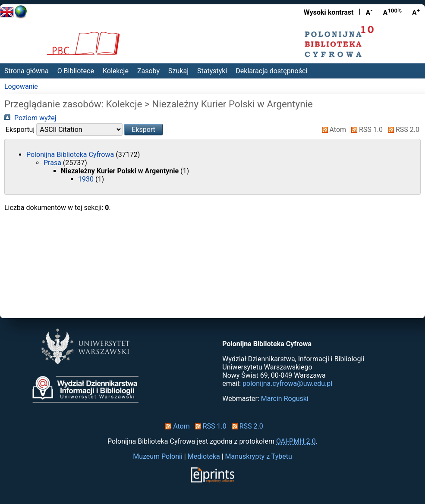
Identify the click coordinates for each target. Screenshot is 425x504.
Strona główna (27, 71)
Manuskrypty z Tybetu (259, 456)
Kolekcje (116, 71)
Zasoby (148, 71)
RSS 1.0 (365, 130)
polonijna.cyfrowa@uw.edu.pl (287, 383)
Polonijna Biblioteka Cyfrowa (71, 155)
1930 (87, 179)
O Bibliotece (76, 71)
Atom (332, 130)
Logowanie (21, 86)
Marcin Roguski (285, 399)
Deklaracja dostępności (271, 71)
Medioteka (204, 456)
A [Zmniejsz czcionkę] (369, 12)
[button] (143, 130)
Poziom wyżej (30, 118)
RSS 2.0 (402, 130)
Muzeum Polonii (158, 456)
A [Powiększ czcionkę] (416, 12)
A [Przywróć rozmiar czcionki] (392, 12)
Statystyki (212, 71)
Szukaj (178, 71)
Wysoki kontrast (329, 12)
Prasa (53, 163)
